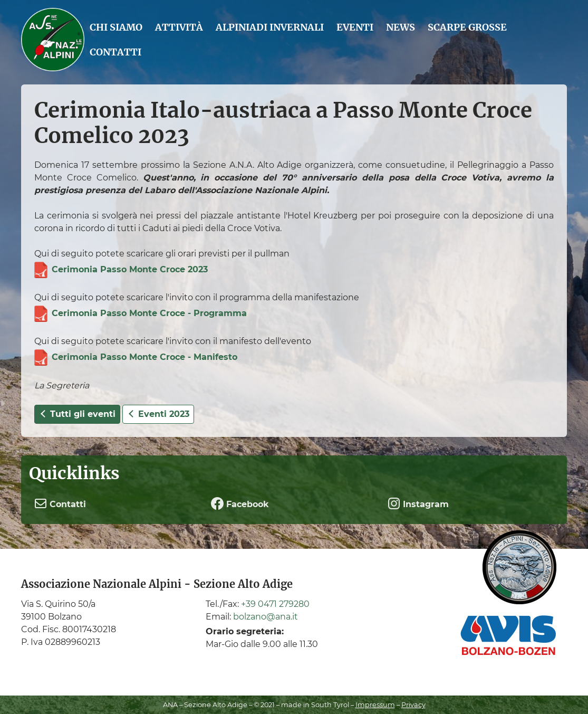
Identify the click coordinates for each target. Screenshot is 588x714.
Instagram (418, 503)
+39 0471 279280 (275, 604)
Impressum (375, 705)
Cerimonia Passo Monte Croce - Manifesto (144, 357)
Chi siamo (116, 27)
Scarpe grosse (467, 27)
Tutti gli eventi (77, 414)
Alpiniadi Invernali (270, 27)
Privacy (413, 705)
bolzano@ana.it (266, 617)
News (401, 27)
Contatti (115, 52)
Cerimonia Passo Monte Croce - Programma (149, 313)
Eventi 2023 (158, 414)
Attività (179, 27)
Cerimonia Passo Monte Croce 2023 (130, 269)
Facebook (240, 503)
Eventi (355, 27)
